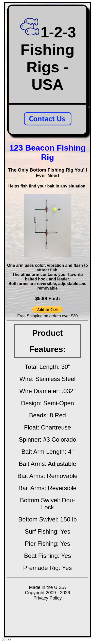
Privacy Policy (47, 598)
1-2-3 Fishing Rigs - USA (48, 58)
